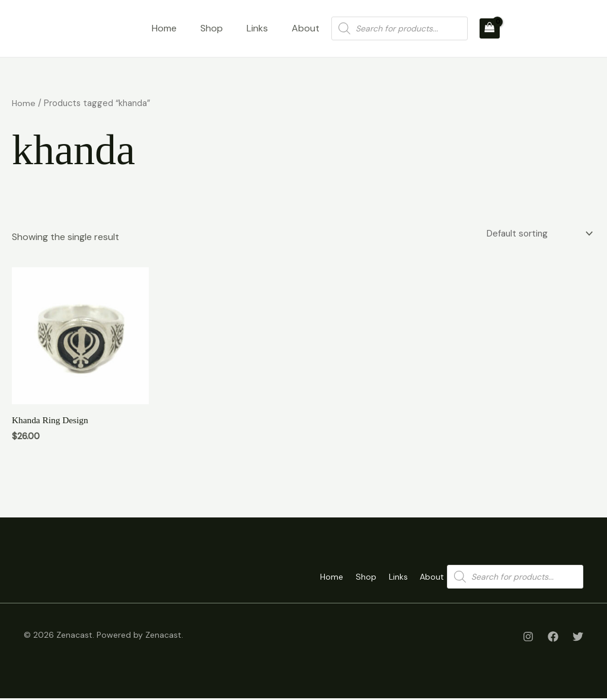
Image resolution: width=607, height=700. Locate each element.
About (306, 28)
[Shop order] (536, 234)
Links (257, 28)
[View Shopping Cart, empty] (490, 28)
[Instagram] (528, 638)
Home (164, 28)
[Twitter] (578, 638)
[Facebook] (553, 638)
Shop (212, 28)
